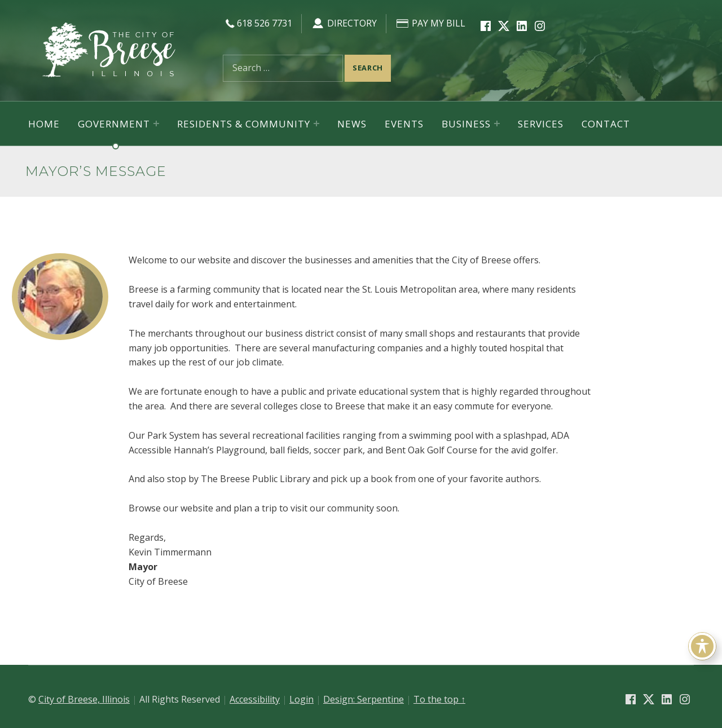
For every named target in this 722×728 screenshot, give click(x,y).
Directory (344, 23)
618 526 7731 (257, 23)
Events (404, 124)
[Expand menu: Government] (156, 123)
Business (466, 124)
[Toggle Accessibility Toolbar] (702, 646)
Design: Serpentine (364, 699)
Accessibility (255, 699)
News (352, 124)
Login (301, 699)
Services (541, 124)
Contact (606, 124)
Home (44, 124)
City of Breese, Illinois (84, 699)
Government (114, 124)
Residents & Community (244, 124)
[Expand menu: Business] (497, 123)
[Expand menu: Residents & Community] (316, 123)
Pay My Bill (430, 23)
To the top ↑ (439, 699)
